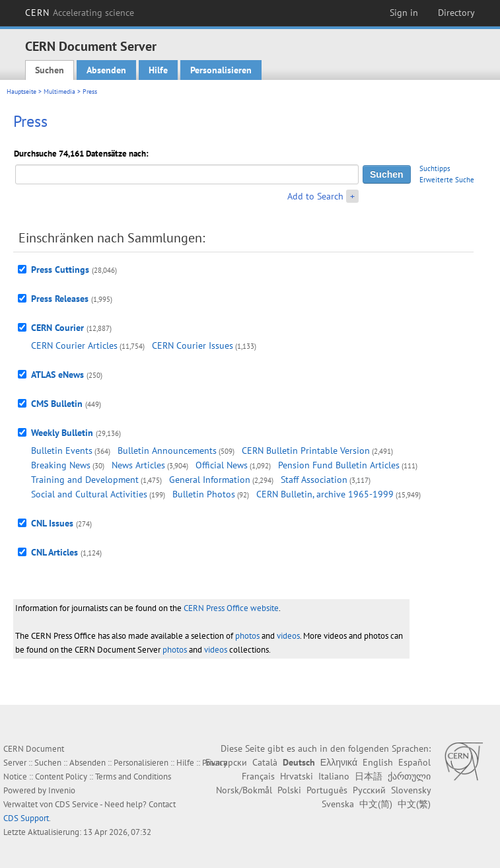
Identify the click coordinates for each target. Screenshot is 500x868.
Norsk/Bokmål (244, 790)
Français (258, 776)
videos (288, 636)
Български (226, 762)
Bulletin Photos (204, 494)
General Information (210, 480)
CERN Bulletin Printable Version (306, 451)
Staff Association (314, 480)
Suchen (50, 70)
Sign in (404, 13)
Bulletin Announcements (167, 451)
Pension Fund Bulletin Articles (339, 465)
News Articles (138, 465)
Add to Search (315, 196)
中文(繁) (414, 804)
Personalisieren (221, 70)
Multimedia (59, 91)
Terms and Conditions (133, 777)
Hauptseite (21, 91)
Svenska (338, 804)
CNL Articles (54, 552)
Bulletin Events (62, 451)
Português (327, 790)
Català (265, 762)
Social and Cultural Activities (89, 494)
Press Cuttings (60, 270)
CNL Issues (52, 523)
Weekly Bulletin (62, 433)
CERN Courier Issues (193, 345)
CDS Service (77, 804)
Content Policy (61, 777)
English (378, 762)
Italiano (334, 776)
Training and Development (85, 480)
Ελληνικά (339, 762)
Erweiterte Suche (447, 180)
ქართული (409, 776)
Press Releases (60, 299)
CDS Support (26, 818)
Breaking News (61, 465)
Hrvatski (297, 776)
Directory (456, 13)
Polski (289, 790)
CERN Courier (57, 328)
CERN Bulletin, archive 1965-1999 (325, 494)
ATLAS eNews (57, 375)
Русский (369, 790)
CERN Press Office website (231, 608)
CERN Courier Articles (74, 345)
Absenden (106, 70)
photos (247, 636)
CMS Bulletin (57, 404)
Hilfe (158, 70)
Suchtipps (435, 168)
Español (414, 762)
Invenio (62, 790)
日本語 (369, 776)
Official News (222, 465)
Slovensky (411, 790)
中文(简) (376, 804)
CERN (80, 13)
